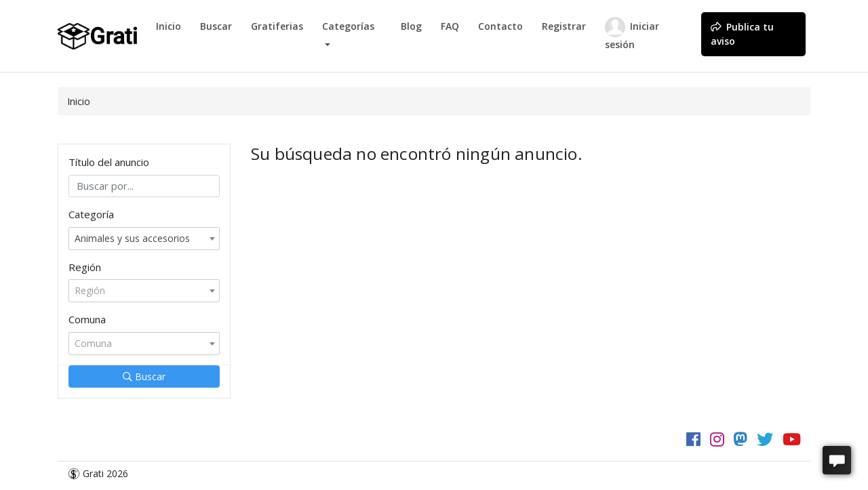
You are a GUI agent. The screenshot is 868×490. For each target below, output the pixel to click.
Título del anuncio (109, 162)
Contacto (500, 26)
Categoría (91, 214)
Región (85, 267)
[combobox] (144, 239)
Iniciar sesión (632, 34)
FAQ (450, 26)
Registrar (564, 26)
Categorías (348, 26)
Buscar (216, 26)
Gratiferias (277, 26)
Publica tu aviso (742, 34)
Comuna (87, 319)
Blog (411, 26)
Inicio (169, 26)
